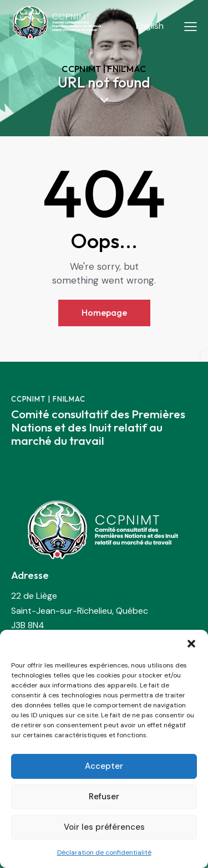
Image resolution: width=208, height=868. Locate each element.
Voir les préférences (104, 827)
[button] (191, 644)
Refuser (104, 797)
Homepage (104, 312)
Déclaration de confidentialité (104, 852)
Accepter (104, 766)
